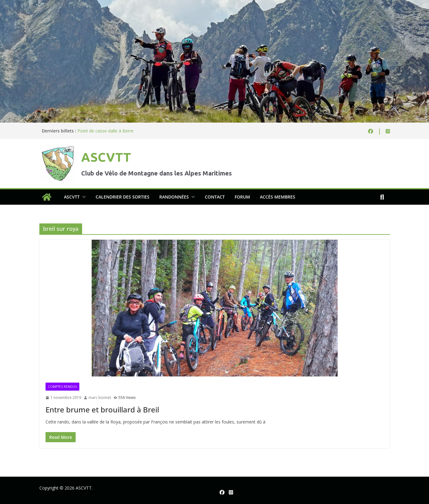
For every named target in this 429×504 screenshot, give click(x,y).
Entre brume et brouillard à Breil (102, 409)
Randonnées (174, 197)
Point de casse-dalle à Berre (105, 131)
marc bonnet (100, 398)
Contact (215, 197)
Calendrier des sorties (123, 197)
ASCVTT (106, 157)
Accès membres (278, 197)
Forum (242, 197)
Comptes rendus (62, 387)
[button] (83, 197)
